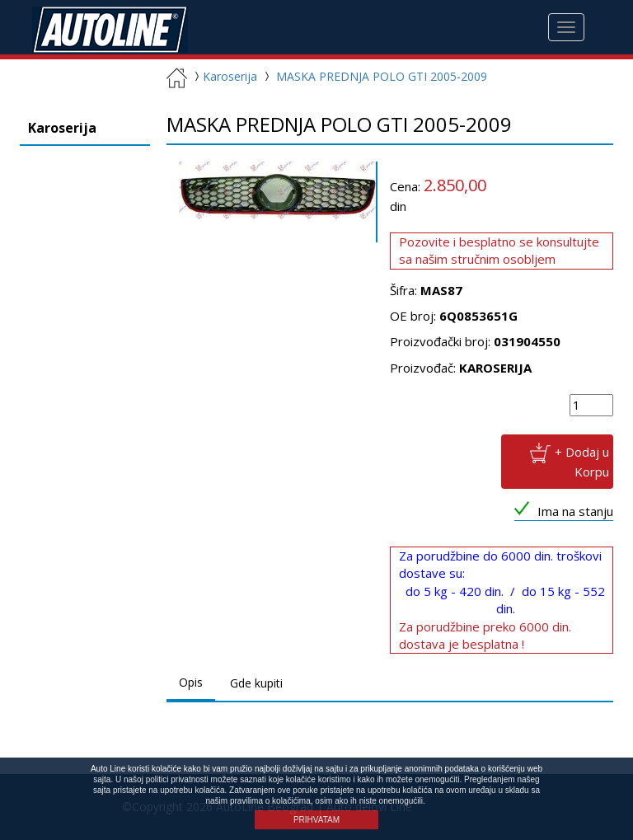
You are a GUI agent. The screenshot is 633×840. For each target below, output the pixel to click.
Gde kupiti (256, 683)
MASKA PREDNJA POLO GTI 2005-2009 (382, 76)
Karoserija (224, 76)
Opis (191, 682)
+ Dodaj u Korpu (582, 461)
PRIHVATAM (316, 820)
